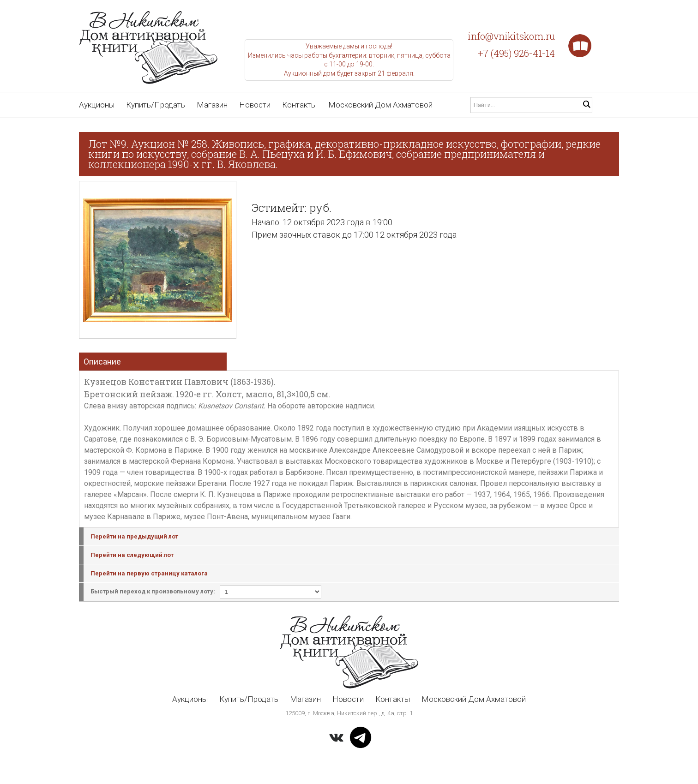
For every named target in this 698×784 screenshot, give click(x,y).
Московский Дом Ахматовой (380, 105)
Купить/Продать (156, 105)
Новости (255, 105)
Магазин (212, 105)
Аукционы (97, 105)
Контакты (299, 105)
